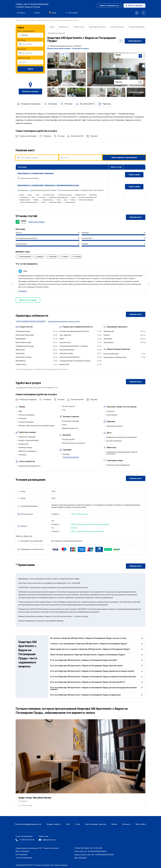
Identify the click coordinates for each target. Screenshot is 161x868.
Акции (53, 13)
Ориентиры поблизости (97, 27)
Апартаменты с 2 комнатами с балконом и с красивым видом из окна (48, 185)
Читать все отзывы (36, 222)
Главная (19, 20)
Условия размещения (137, 27)
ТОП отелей (71, 13)
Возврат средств (54, 824)
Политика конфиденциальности (28, 824)
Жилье (21, 13)
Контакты (126, 824)
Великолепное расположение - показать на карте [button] (64, 321)
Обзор (52, 27)
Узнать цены (134, 175)
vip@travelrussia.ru (47, 840)
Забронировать (135, 41)
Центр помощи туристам (96, 824)
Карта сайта (141, 824)
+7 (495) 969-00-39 (25, 840)
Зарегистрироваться (109, 5)
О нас (78, 824)
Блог (37, 13)
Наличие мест (64, 27)
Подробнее (23, 291)
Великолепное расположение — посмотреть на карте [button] (68, 48)
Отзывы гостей (79, 27)
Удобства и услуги (117, 27)
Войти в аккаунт (134, 5)
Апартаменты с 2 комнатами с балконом (36, 173)
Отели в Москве (29, 20)
